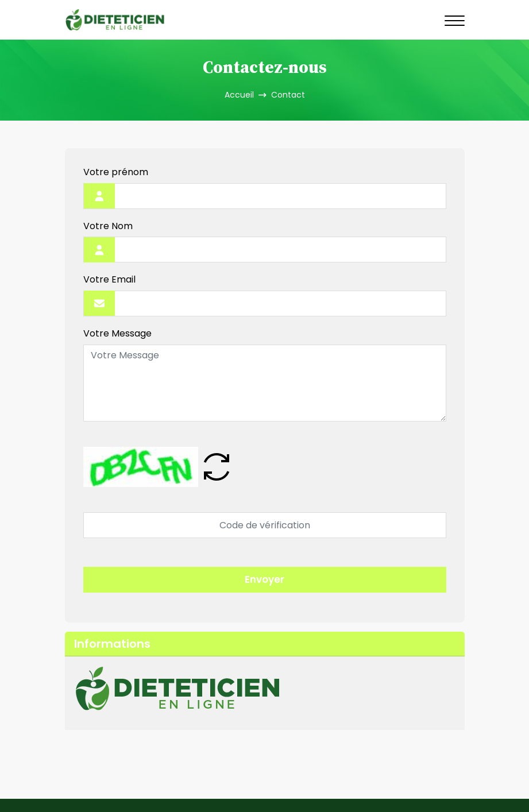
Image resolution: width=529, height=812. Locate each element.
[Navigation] (455, 20)
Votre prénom (116, 173)
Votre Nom (108, 227)
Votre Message (117, 334)
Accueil (239, 95)
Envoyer (264, 579)
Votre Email (109, 280)
